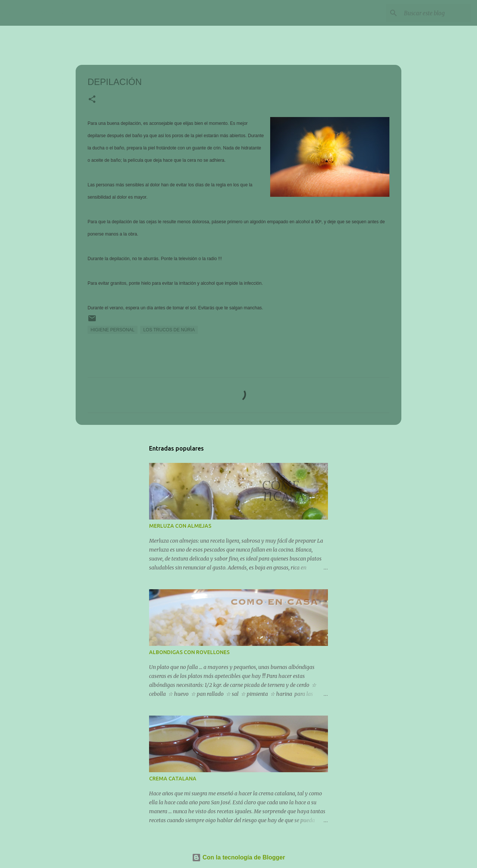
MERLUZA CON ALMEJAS (180, 526)
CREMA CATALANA (173, 779)
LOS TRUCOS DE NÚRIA (169, 330)
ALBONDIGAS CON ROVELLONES (189, 652)
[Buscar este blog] (432, 13)
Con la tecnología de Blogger (238, 857)
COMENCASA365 (70, 13)
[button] (92, 100)
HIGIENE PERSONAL (113, 330)
